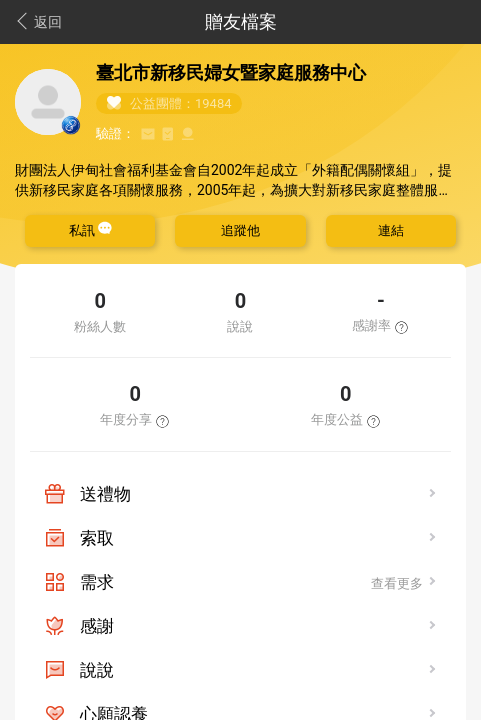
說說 (97, 670)
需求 (97, 582)
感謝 (97, 626)
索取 (97, 538)
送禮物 (105, 494)
